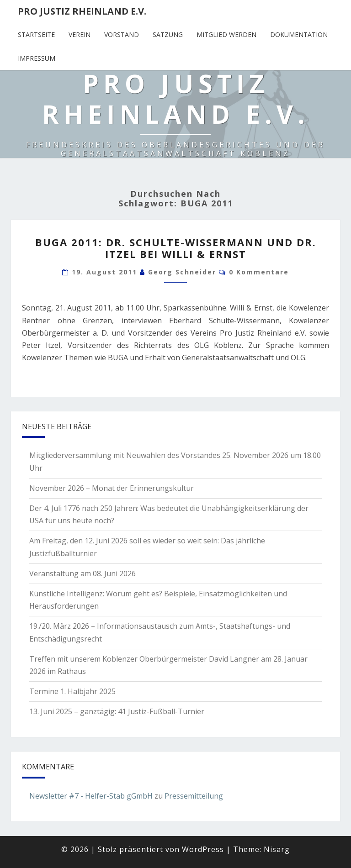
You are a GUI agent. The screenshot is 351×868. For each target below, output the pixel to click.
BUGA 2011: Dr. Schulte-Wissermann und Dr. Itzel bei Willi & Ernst (176, 248)
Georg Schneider (182, 272)
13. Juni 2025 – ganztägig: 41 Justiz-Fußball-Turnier (117, 711)
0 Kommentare (259, 272)
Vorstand (122, 34)
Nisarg (277, 849)
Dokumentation (299, 34)
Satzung (168, 34)
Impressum (37, 58)
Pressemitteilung (194, 796)
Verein (80, 34)
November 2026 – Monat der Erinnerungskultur (112, 488)
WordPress (203, 849)
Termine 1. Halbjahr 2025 (72, 691)
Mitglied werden (226, 34)
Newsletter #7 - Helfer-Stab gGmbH (91, 796)
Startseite (36, 34)
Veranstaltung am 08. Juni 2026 (82, 573)
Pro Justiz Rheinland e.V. (82, 11)
